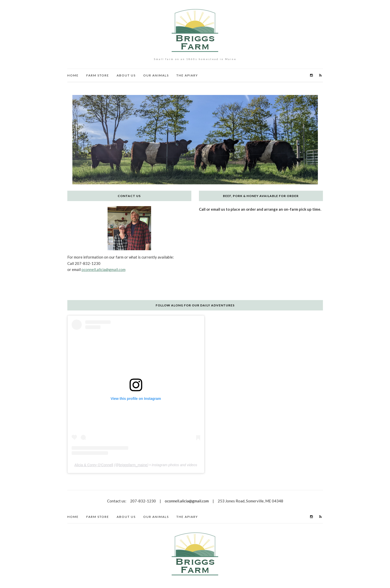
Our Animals (156, 75)
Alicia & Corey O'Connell (94, 465)
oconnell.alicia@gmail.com (104, 269)
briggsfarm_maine (133, 465)
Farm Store (98, 75)
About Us (126, 75)
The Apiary (187, 75)
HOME (73, 75)
